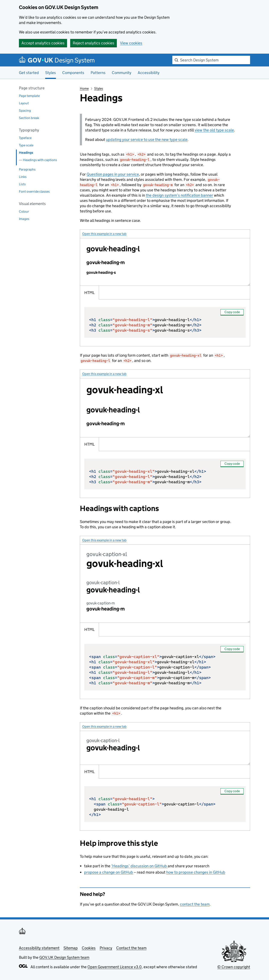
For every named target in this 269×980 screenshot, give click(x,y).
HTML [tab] (89, 293)
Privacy (106, 948)
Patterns (98, 73)
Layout (24, 103)
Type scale (26, 145)
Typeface (25, 138)
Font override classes (34, 191)
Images (24, 219)
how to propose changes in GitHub (196, 872)
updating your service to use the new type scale (147, 140)
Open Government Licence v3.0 (115, 967)
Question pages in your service (113, 174)
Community (122, 73)
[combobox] (211, 60)
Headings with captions (40, 160)
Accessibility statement (39, 948)
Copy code (232, 312)
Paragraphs (27, 169)
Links (23, 177)
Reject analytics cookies (94, 43)
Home (84, 88)
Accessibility (149, 73)
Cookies (89, 948)
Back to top (30, 905)
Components (73, 73)
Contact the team (131, 948)
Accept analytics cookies (43, 43)
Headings (26, 153)
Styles (99, 88)
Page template (29, 96)
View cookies (131, 43)
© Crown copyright (234, 967)
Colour (24, 211)
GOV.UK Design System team (64, 957)
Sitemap (71, 948)
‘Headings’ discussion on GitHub (139, 866)
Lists (22, 184)
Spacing (25, 111)
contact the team (195, 904)
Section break (29, 118)
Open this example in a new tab (104, 234)
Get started (29, 73)
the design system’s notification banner (179, 195)
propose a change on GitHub (109, 872)
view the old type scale (214, 130)
